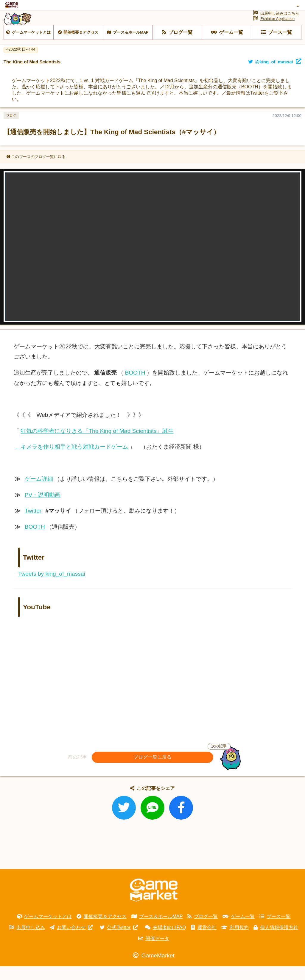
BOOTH (135, 386)
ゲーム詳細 (39, 493)
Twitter (33, 525)
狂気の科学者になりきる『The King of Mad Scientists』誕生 (97, 445)
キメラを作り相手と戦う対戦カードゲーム (71, 461)
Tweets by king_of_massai (52, 587)
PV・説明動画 (43, 509)
